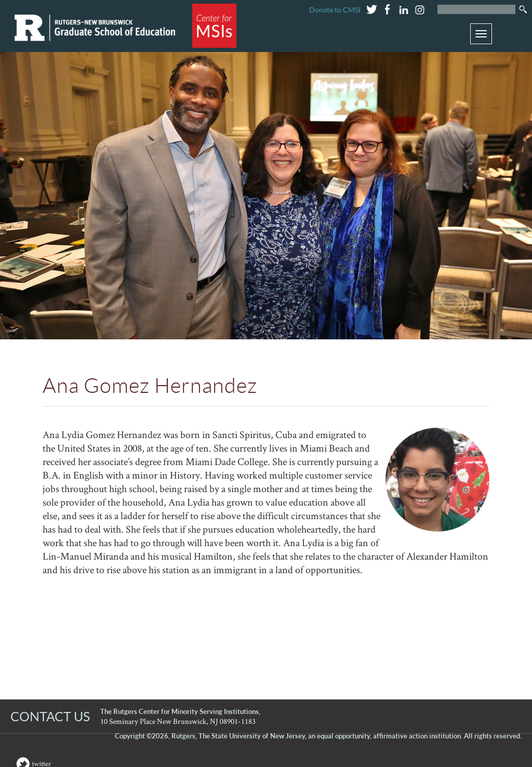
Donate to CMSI (335, 10)
